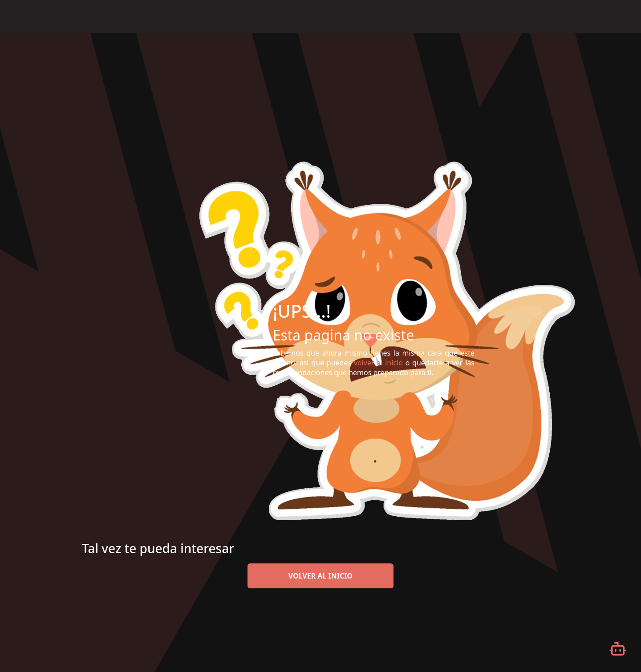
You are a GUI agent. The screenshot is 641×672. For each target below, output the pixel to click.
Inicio (412, 16)
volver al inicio (320, 576)
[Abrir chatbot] (618, 649)
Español (597, 17)
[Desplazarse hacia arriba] (618, 34)
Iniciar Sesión (548, 16)
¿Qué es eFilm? (457, 16)
